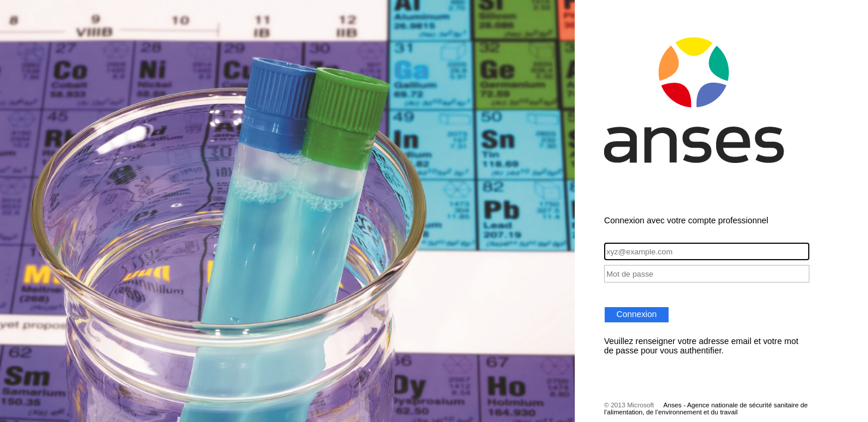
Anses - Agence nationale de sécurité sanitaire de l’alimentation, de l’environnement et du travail (706, 409)
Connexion (637, 314)
